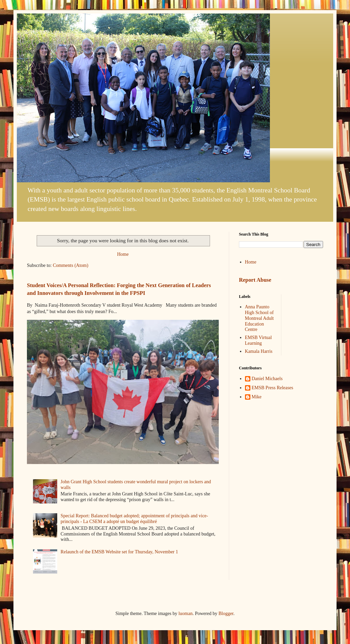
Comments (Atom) (71, 265)
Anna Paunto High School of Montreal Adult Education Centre (259, 318)
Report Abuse (255, 280)
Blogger (226, 614)
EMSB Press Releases (273, 388)
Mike (257, 397)
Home (123, 254)
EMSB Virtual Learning (258, 340)
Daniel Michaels (267, 379)
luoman (185, 614)
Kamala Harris (259, 351)
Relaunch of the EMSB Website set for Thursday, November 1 (119, 552)
